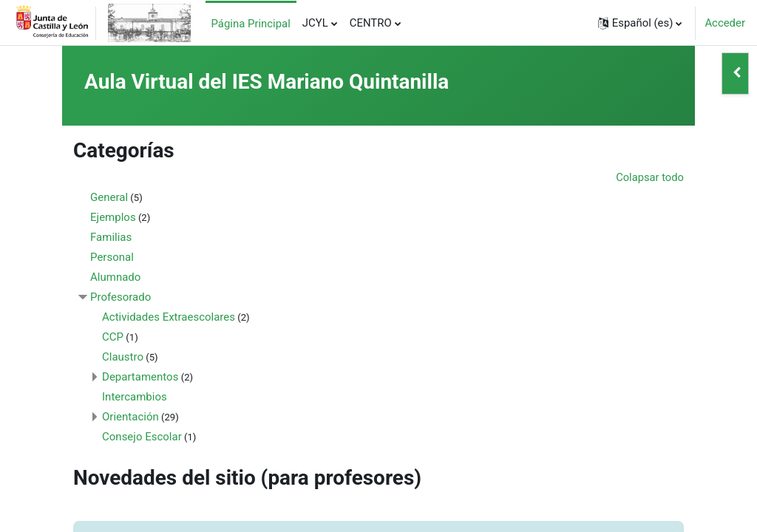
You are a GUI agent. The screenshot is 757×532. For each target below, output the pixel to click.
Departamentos (153, 377)
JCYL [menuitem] (315, 23)
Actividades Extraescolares (182, 317)
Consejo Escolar (155, 437)
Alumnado (129, 277)
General (122, 197)
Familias (124, 237)
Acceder (725, 23)
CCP (126, 337)
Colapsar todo (636, 177)
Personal (125, 257)
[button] (640, 23)
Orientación (144, 417)
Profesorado (134, 297)
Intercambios (148, 397)
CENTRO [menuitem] (371, 23)
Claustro (136, 357)
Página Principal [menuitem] (251, 24)
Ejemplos (126, 217)
